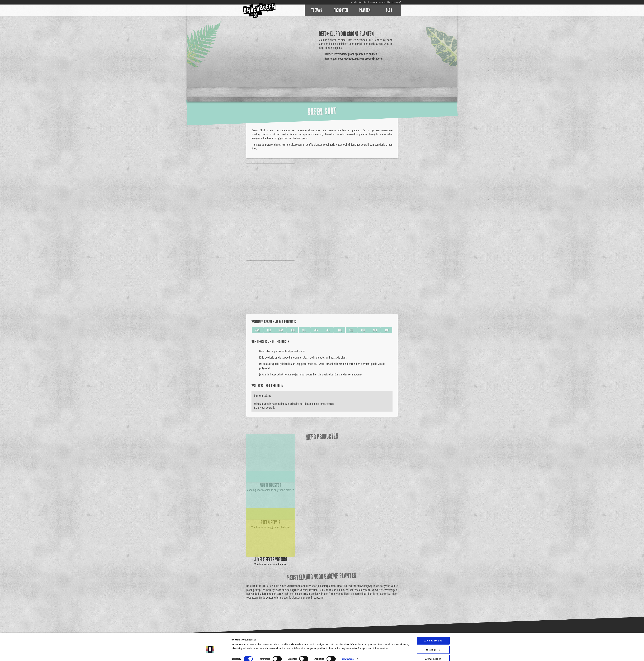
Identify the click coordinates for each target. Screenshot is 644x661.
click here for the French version (363, 2)
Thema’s (317, 10)
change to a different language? (389, 2)
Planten (365, 10)
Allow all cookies (433, 626)
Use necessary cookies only (433, 653)
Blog (389, 10)
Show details (348, 644)
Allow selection (433, 644)
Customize (433, 635)
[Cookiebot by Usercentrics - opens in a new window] (210, 655)
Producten (341, 10)
